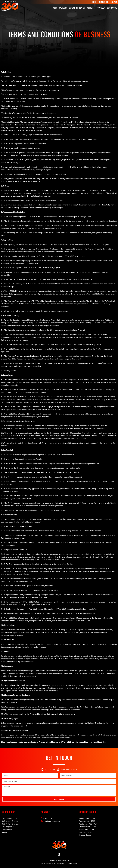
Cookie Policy (72, 863)
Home (94, 2)
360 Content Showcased (96, 8)
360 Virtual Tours (60, 8)
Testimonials (103, 2)
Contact (114, 2)
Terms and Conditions (48, 863)
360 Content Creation (77, 8)
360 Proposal (112, 8)
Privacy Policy (62, 863)
